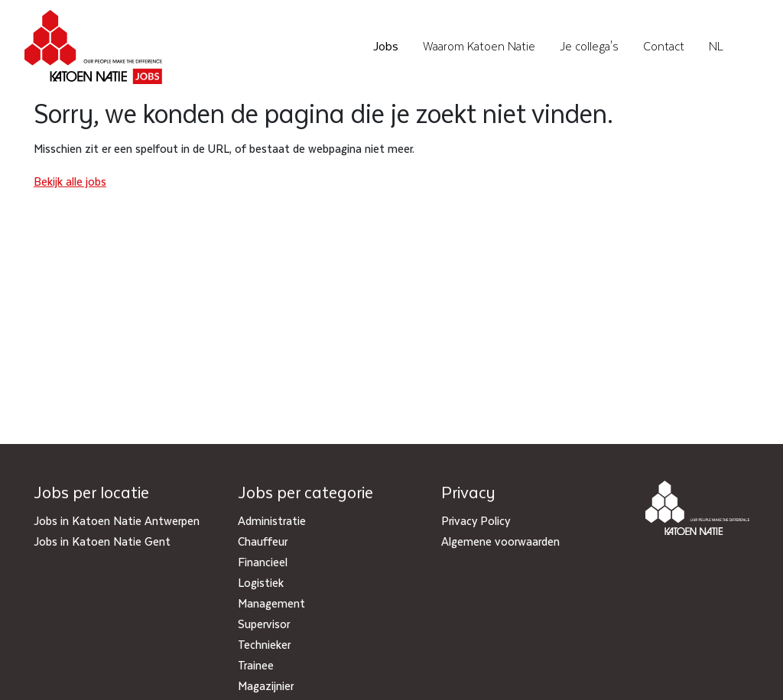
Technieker (264, 644)
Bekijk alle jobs (70, 181)
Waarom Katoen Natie (479, 46)
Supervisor (264, 624)
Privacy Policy (476, 520)
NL (716, 46)
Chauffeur (263, 541)
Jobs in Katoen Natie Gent (102, 541)
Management (271, 603)
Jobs (386, 46)
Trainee (256, 665)
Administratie (272, 520)
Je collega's (589, 46)
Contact (664, 46)
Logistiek (261, 582)
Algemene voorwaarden (500, 541)
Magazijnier (266, 685)
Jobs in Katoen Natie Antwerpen (117, 520)
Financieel (263, 562)
